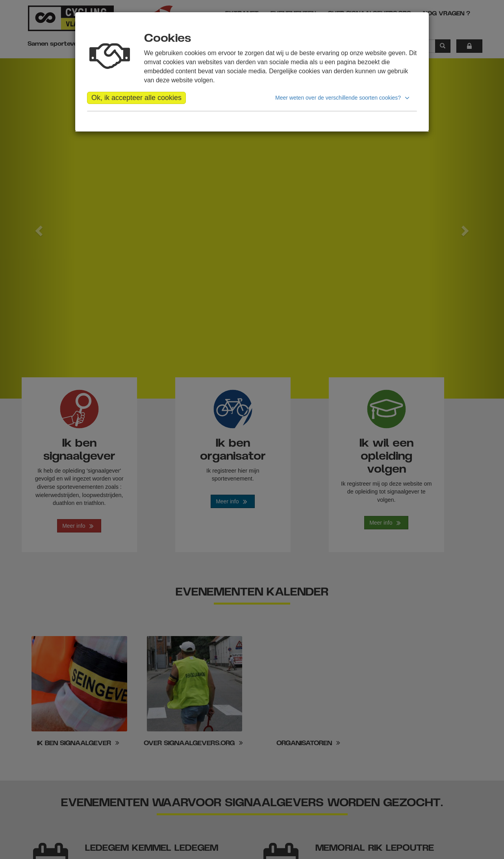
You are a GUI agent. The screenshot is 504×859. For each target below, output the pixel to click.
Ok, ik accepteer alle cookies (136, 98)
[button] (344, 98)
